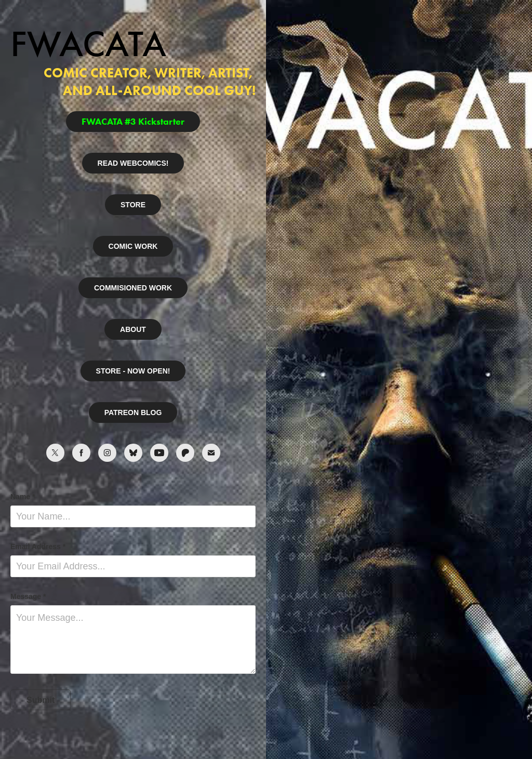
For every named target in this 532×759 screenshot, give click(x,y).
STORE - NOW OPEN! (133, 371)
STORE (133, 205)
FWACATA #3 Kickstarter (133, 122)
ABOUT (133, 329)
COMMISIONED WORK (133, 288)
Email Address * (38, 547)
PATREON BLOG (133, 412)
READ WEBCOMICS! (133, 163)
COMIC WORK (133, 246)
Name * (23, 497)
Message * (28, 596)
